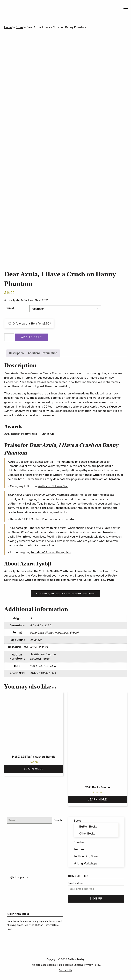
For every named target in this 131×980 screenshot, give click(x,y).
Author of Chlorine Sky (53, 486)
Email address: (76, 883)
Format (10, 308)
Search (58, 820)
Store (19, 27)
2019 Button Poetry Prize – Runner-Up (29, 434)
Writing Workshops (85, 864)
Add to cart (32, 337)
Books (78, 821)
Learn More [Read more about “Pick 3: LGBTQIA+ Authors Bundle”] (34, 769)
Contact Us (65, 970)
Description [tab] (16, 353)
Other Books (87, 834)
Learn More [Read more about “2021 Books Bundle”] (97, 800)
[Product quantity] (9, 337)
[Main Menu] (126, 9)
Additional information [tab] (42, 353)
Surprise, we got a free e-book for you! (65, 594)
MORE (111, 580)
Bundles (79, 842)
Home (8, 27)
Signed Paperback (57, 633)
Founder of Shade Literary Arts (51, 552)
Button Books (88, 827)
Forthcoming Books (86, 856)
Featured (80, 849)
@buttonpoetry (19, 877)
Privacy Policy (92, 965)
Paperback (37, 633)
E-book (74, 633)
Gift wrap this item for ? (30, 324)
